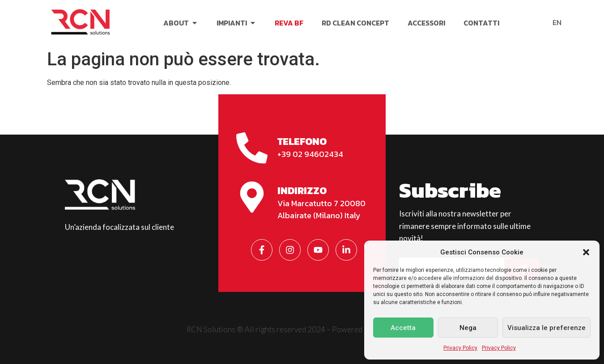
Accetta (403, 328)
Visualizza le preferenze (547, 328)
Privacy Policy (460, 348)
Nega (468, 328)
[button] (586, 252)
